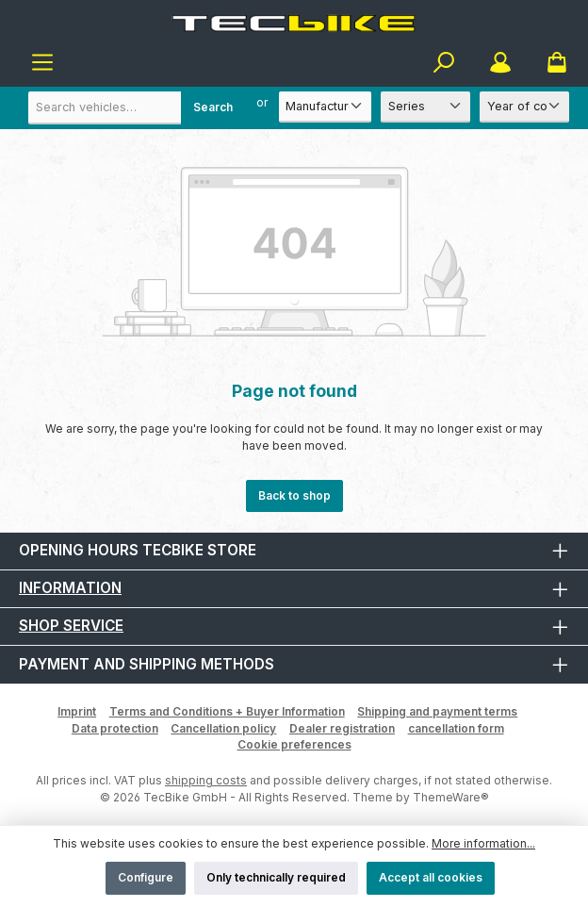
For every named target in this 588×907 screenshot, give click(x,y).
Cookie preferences (294, 744)
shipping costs (206, 780)
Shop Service (71, 626)
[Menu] (42, 63)
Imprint (77, 711)
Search (213, 107)
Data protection (115, 728)
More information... (483, 843)
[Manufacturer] (325, 107)
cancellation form (456, 728)
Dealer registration (342, 728)
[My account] (500, 63)
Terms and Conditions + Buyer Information (227, 711)
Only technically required (276, 877)
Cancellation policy (223, 728)
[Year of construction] (524, 107)
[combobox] (137, 108)
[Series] (425, 107)
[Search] (444, 63)
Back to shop (294, 495)
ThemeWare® (451, 797)
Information (70, 588)
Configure (146, 877)
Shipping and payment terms (437, 711)
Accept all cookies (431, 877)
